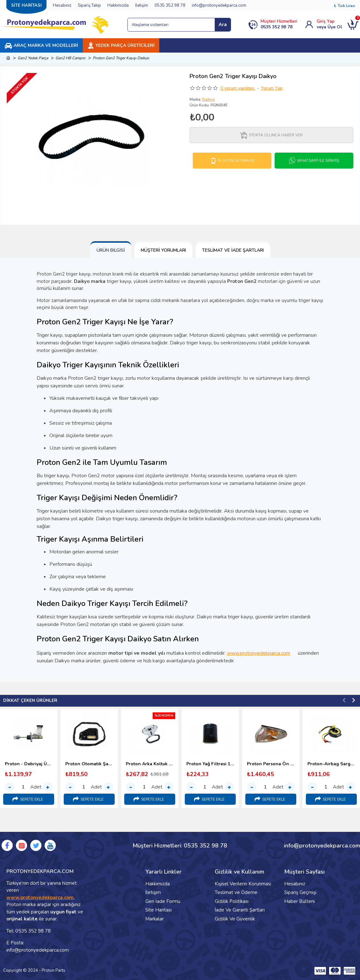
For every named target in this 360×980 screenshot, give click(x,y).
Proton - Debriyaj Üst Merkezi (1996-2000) (29, 764)
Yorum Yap (272, 88)
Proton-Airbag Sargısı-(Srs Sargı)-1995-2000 (331, 764)
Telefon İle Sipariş (235, 161)
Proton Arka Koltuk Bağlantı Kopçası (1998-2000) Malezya (150, 764)
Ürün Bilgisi (111, 250)
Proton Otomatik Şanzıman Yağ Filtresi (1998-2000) (89, 764)
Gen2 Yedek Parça (33, 58)
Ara (223, 25)
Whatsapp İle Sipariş (318, 161)
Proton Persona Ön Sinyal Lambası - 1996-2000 (271, 764)
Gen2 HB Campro (70, 58)
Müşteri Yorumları (163, 250)
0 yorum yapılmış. (238, 88)
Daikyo (209, 99)
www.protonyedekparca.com (262, 653)
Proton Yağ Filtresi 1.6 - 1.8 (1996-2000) (210, 764)
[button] (344, 700)
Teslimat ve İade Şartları (233, 250)
